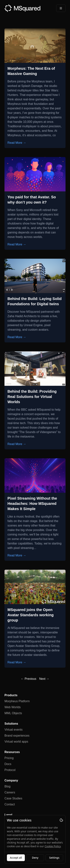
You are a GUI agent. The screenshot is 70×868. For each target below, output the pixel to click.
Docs (8, 764)
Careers (10, 792)
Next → (44, 679)
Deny (35, 858)
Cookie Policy (53, 846)
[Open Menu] (61, 8)
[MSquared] (22, 8)
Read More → (17, 143)
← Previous (28, 679)
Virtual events (14, 730)
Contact (10, 804)
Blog (7, 786)
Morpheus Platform (17, 701)
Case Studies (13, 798)
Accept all (16, 858)
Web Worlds (13, 707)
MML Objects (13, 713)
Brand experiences (17, 736)
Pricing (9, 758)
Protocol (10, 770)
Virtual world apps (16, 742)
